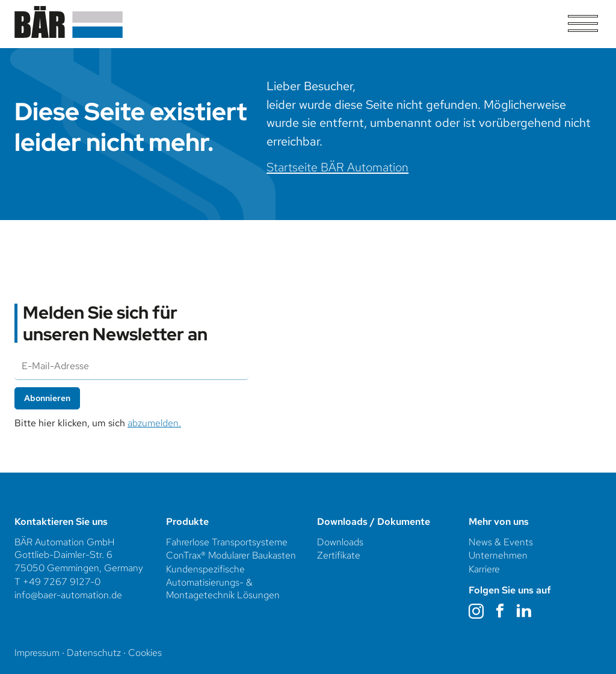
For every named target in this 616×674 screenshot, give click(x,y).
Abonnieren (47, 398)
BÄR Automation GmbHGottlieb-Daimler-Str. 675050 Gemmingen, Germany (79, 555)
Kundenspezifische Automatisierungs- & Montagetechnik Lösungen (224, 582)
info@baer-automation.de (68, 595)
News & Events (501, 542)
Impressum (37, 653)
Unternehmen (499, 555)
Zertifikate (339, 555)
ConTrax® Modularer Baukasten (231, 555)
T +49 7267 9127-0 (57, 582)
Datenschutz (94, 653)
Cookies (145, 653)
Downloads (340, 542)
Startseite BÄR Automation (337, 167)
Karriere (484, 569)
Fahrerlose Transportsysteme (227, 542)
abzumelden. (154, 423)
